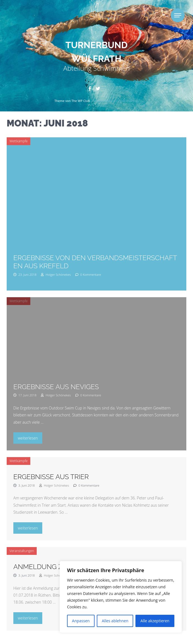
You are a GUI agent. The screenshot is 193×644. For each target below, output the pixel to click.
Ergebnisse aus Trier (51, 477)
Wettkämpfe (18, 141)
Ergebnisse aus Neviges (56, 387)
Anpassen (81, 621)
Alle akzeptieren (155, 621)
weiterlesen (30, 437)
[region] (121, 597)
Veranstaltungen (22, 551)
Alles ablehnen (115, 621)
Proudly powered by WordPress (115, 101)
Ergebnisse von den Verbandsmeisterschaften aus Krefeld (95, 262)
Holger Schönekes (56, 275)
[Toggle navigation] (178, 15)
